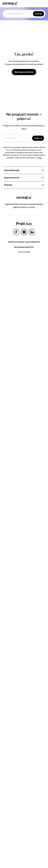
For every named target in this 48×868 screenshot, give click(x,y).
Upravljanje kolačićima (24, 247)
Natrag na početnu (24, 72)
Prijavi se (38, 138)
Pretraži (39, 14)
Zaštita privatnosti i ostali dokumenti (24, 242)
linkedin (32, 232)
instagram (24, 232)
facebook (16, 232)
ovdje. (39, 158)
